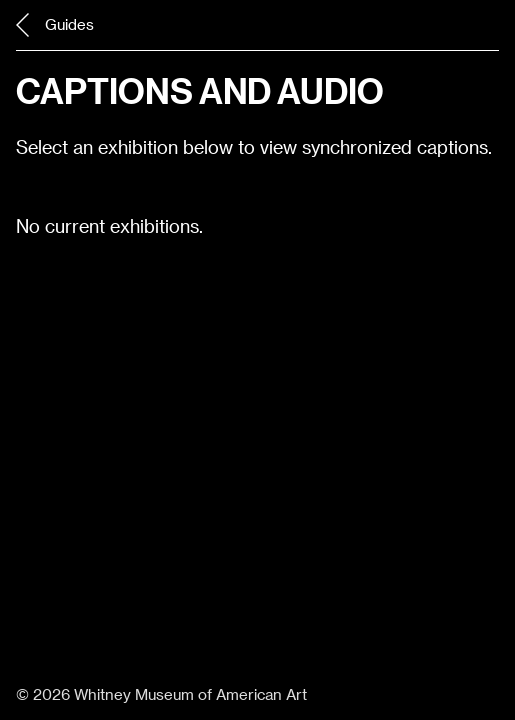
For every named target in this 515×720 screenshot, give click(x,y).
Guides (55, 25)
